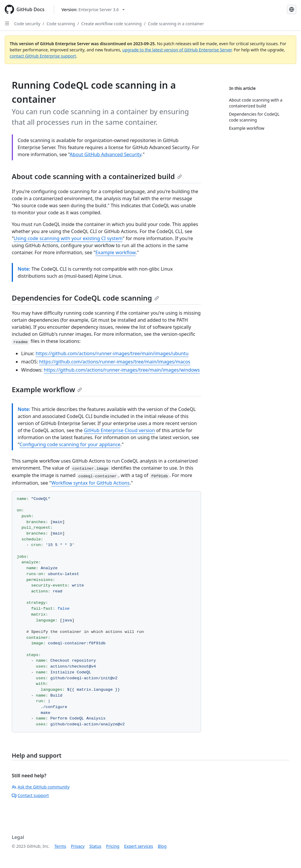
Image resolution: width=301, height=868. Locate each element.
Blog (162, 846)
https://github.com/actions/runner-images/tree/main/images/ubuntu (112, 353)
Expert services (139, 846)
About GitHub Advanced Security (106, 154)
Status (95, 846)
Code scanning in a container (176, 24)
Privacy (78, 846)
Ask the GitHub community (41, 787)
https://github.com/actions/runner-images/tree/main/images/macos (115, 362)
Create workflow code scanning (111, 24)
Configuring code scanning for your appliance (70, 444)
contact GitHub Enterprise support (43, 56)
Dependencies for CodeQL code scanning (85, 298)
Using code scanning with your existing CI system (68, 238)
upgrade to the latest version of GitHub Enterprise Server (177, 50)
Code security (27, 24)
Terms (60, 846)
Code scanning (61, 24)
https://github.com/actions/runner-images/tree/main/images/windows (122, 370)
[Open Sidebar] (7, 23)
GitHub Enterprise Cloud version (119, 430)
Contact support (30, 795)
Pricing (113, 846)
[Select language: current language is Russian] (292, 9)
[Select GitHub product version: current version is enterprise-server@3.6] (93, 10)
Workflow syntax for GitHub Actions (90, 483)
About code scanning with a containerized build (97, 176)
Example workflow (115, 252)
